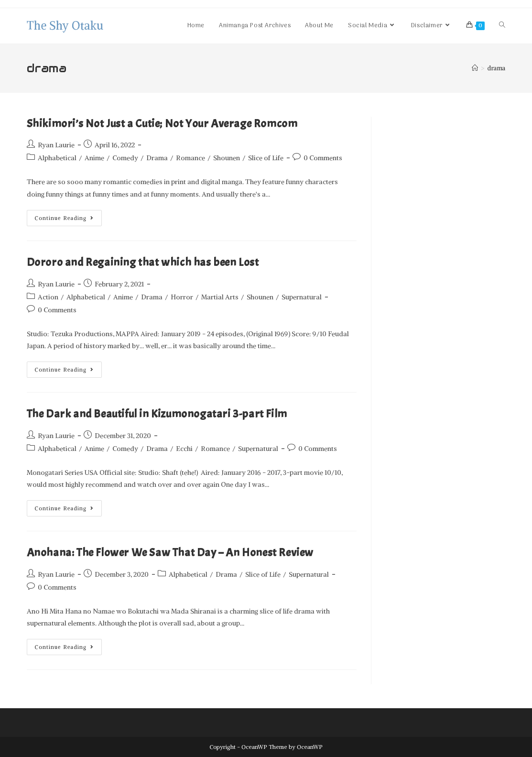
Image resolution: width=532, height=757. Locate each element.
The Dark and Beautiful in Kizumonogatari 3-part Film (157, 414)
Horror (182, 297)
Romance (190, 158)
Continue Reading (68, 216)
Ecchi (184, 449)
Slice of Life (266, 158)
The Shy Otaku (65, 25)
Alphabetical (57, 158)
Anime (94, 158)
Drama (157, 158)
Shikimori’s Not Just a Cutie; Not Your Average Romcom (162, 123)
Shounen (227, 158)
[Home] (475, 68)
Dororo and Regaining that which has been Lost (143, 262)
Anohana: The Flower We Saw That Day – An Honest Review (170, 552)
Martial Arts (220, 297)
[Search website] (502, 26)
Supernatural (302, 297)
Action (48, 297)
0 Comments (323, 158)
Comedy (125, 158)
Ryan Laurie (56, 145)
